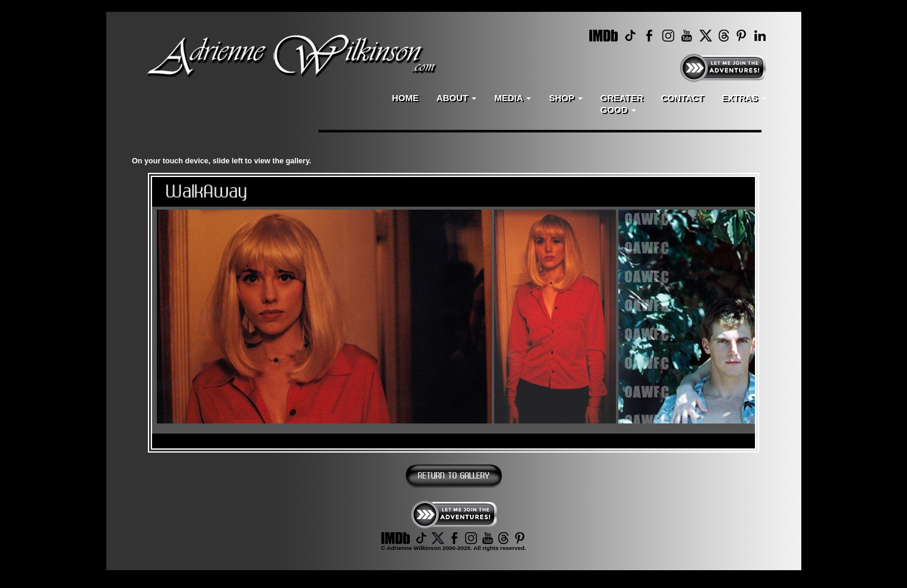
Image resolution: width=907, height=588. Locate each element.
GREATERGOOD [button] (622, 104)
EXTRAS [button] (744, 98)
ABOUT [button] (457, 98)
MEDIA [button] (513, 98)
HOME (405, 98)
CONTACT (682, 98)
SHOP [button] (565, 98)
